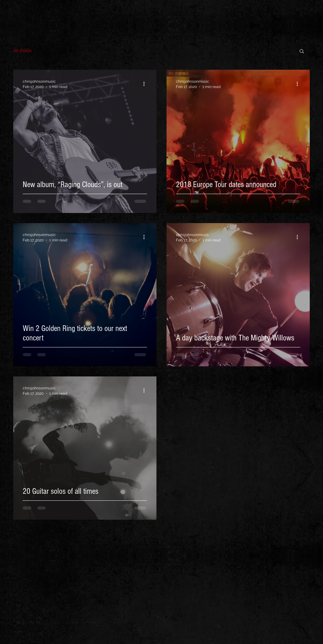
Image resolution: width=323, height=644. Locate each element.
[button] (302, 52)
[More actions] (146, 84)
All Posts (22, 50)
